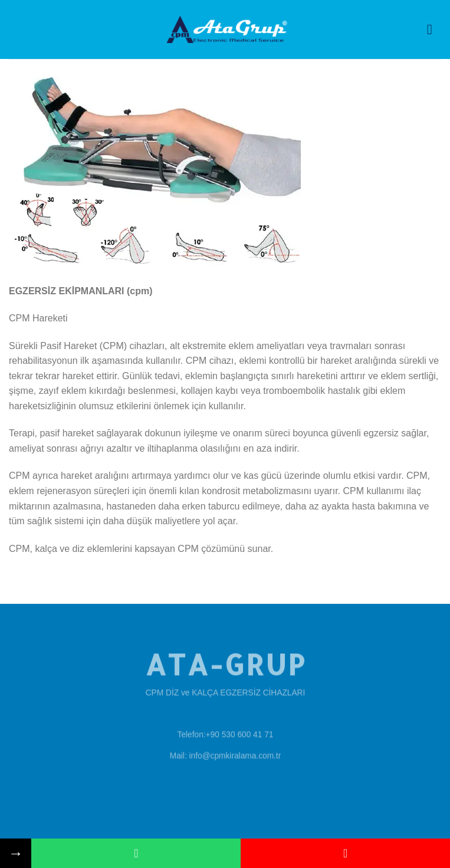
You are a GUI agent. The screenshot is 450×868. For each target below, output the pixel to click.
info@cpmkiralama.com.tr (235, 755)
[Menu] (434, 29)
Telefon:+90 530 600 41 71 (225, 734)
